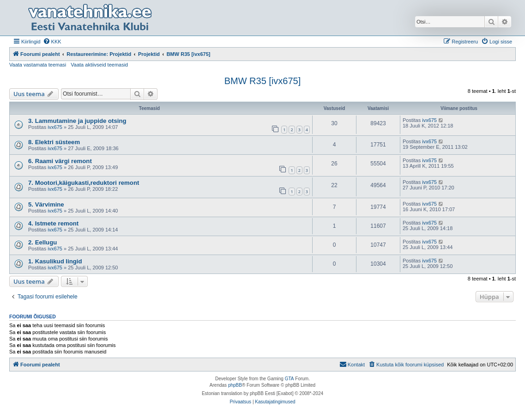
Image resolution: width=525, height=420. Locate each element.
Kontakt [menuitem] (352, 364)
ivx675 (55, 127)
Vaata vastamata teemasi (38, 65)
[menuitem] (52, 42)
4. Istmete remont (53, 223)
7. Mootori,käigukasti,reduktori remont (84, 183)
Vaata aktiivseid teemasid (99, 65)
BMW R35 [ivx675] (263, 81)
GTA (290, 379)
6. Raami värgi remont (60, 161)
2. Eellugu (42, 242)
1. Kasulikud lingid (55, 261)
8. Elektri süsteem (54, 142)
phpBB (235, 385)
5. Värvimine (46, 204)
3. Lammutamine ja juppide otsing (77, 121)
